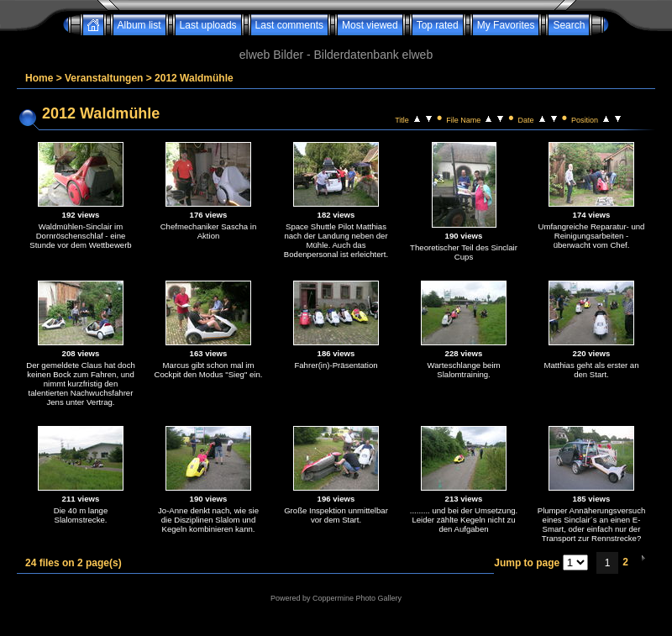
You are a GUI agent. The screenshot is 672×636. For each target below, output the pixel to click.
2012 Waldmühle (194, 78)
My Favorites (506, 25)
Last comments (289, 25)
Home (39, 78)
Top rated (438, 25)
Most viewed (370, 25)
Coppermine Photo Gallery (357, 598)
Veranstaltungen (104, 78)
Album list (139, 25)
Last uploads (208, 25)
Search (569, 25)
